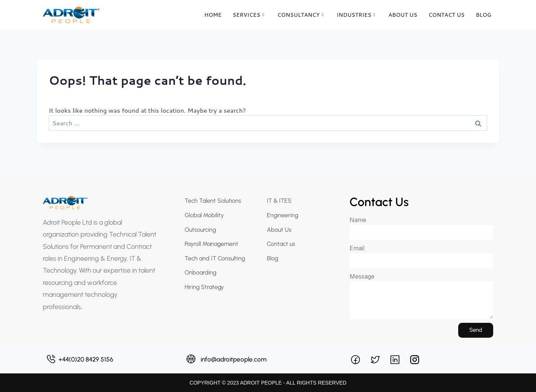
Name (358, 220)
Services (245, 15)
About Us (401, 15)
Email (357, 248)
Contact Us (446, 15)
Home (209, 15)
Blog (483, 15)
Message (362, 276)
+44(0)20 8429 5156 (86, 359)
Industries (354, 15)
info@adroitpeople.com (234, 359)
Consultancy (297, 15)
